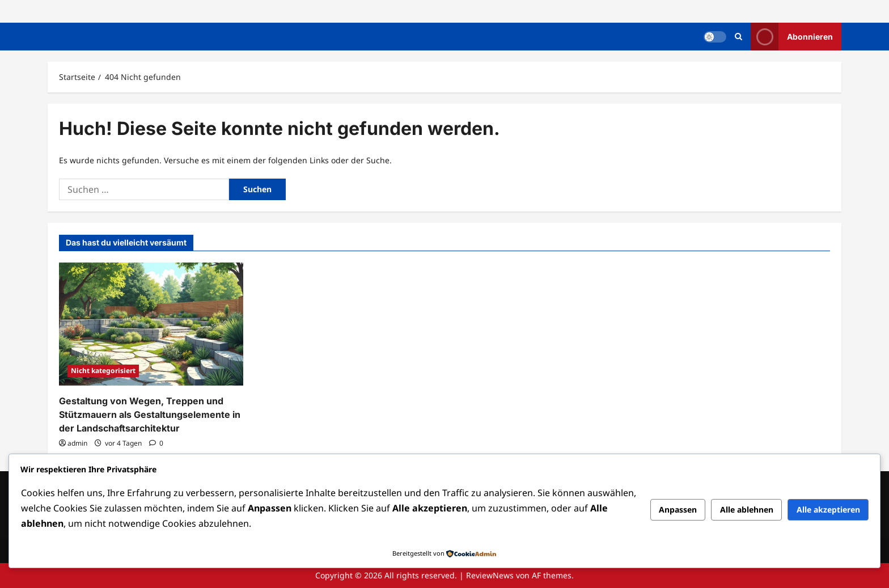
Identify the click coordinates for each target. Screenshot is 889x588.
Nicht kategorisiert (103, 371)
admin (77, 443)
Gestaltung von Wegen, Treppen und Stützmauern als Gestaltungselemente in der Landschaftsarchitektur (150, 414)
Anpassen (678, 509)
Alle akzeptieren (828, 509)
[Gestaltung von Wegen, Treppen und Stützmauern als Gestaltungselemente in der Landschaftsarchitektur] (151, 324)
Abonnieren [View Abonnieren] (792, 37)
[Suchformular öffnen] (738, 37)
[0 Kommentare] (156, 443)
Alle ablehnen (747, 509)
